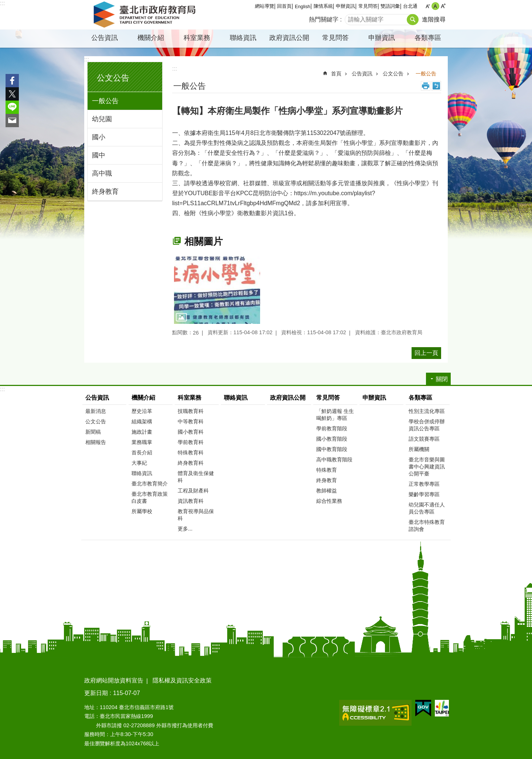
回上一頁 (426, 353)
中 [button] (435, 6)
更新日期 (96, 693)
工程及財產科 (193, 491)
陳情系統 (323, 6)
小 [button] (428, 6)
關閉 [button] (442, 379)
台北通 (410, 6)
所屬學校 (142, 511)
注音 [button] (436, 86)
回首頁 (284, 6)
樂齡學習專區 (424, 494)
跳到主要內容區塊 (4, 4)
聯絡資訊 (243, 38)
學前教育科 (191, 442)
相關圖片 (204, 241)
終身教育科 (191, 463)
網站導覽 (265, 6)
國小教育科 (191, 432)
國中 (99, 155)
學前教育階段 (332, 428)
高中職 (102, 173)
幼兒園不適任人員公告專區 (427, 508)
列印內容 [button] (426, 86)
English (303, 6)
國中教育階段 (332, 449)
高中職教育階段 (334, 460)
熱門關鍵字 (324, 19)
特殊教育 (327, 470)
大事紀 (139, 463)
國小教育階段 (332, 439)
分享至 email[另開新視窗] (12, 121)
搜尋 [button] (413, 20)
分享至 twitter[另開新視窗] (12, 94)
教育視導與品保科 (196, 515)
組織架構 (142, 421)
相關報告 (96, 442)
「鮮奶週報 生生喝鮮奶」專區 (335, 415)
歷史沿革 (142, 411)
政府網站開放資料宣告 (114, 680)
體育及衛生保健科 (196, 477)
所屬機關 (419, 449)
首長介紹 (142, 453)
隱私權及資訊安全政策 (182, 680)
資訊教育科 (191, 501)
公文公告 (113, 78)
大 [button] (443, 6)
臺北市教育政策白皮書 (150, 497)
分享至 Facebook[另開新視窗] (12, 81)
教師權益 (327, 491)
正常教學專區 (424, 484)
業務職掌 (142, 442)
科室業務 (197, 38)
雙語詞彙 (390, 6)
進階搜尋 (434, 19)
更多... (185, 529)
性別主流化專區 (427, 411)
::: (2, 3)
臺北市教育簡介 (150, 484)
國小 (99, 137)
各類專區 (428, 38)
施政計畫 (142, 432)
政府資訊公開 (289, 38)
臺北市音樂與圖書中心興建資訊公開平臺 (427, 467)
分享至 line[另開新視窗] (12, 107)
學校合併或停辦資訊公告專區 (427, 425)
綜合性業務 (329, 501)
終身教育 (105, 192)
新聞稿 (93, 432)
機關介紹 (151, 38)
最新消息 (96, 411)
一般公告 (105, 101)
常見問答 (368, 6)
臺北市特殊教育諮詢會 (427, 526)
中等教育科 (191, 421)
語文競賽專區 (424, 439)
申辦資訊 (345, 6)
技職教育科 (191, 411)
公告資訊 (105, 38)
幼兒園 (102, 119)
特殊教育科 (191, 453)
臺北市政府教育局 (146, 15)
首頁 (336, 74)
